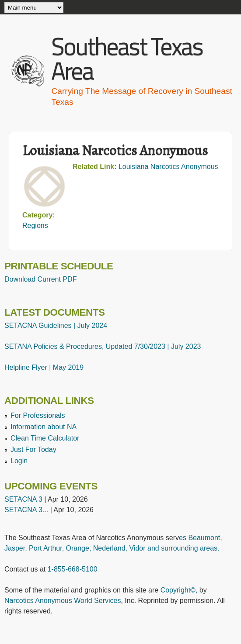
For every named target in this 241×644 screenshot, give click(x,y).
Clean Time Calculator (45, 438)
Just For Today (33, 449)
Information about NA (44, 427)
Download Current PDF (40, 279)
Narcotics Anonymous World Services (63, 601)
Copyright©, (179, 590)
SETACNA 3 (23, 499)
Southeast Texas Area (127, 58)
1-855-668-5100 (73, 569)
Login (19, 461)
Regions (35, 226)
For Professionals (38, 415)
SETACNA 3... (26, 510)
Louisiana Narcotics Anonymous (168, 167)
